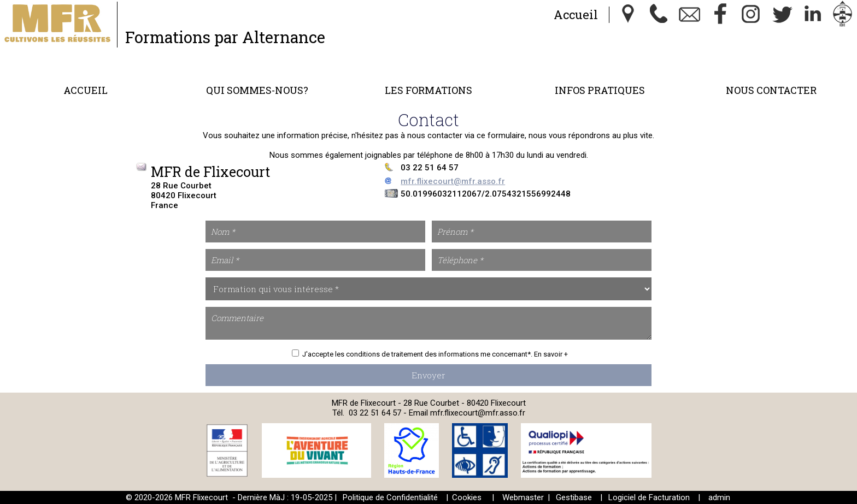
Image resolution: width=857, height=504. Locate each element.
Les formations (428, 90)
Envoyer (428, 375)
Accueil (576, 14)
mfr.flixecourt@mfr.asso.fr (453, 181)
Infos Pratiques (600, 90)
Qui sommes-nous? (257, 90)
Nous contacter (771, 90)
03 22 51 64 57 (375, 413)
